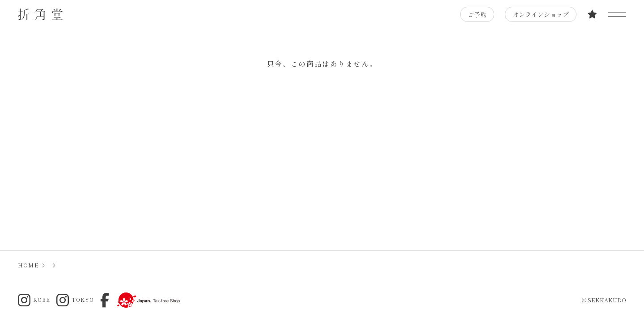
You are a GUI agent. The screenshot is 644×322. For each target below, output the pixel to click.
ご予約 (477, 14)
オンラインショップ (541, 14)
